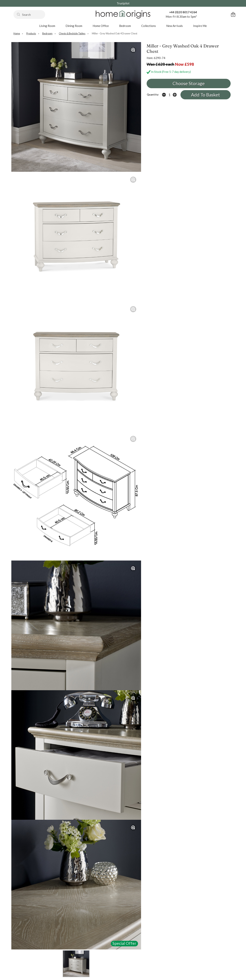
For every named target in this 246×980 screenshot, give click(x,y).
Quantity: (153, 95)
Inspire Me (200, 26)
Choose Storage (189, 83)
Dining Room (74, 26)
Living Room (47, 26)
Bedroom (125, 26)
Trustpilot (123, 3)
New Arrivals (175, 26)
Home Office (101, 26)
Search (14, 10)
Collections (149, 26)
